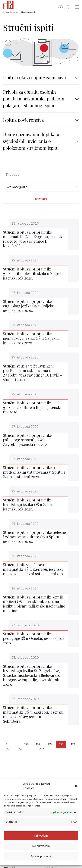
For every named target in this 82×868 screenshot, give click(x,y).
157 (73, 744)
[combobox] (41, 187)
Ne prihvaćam (41, 846)
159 (20, 749)
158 (8, 749)
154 (38, 744)
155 (50, 744)
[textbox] (41, 186)
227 (42, 749)
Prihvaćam (41, 836)
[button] (76, 786)
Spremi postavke (41, 856)
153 (26, 744)
